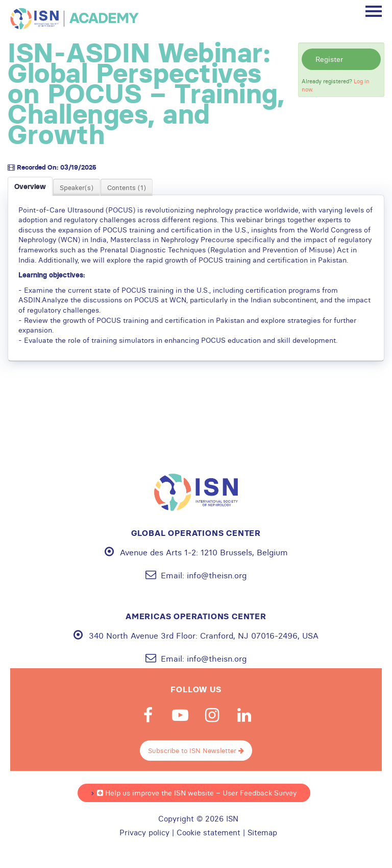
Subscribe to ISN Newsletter (196, 750)
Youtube (180, 715)
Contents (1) (127, 187)
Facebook (148, 715)
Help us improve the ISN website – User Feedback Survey (197, 793)
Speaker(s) (77, 187)
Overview (30, 186)
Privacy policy (144, 833)
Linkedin (244, 715)
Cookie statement (209, 833)
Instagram (212, 715)
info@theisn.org (217, 575)
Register (329, 59)
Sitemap (262, 833)
